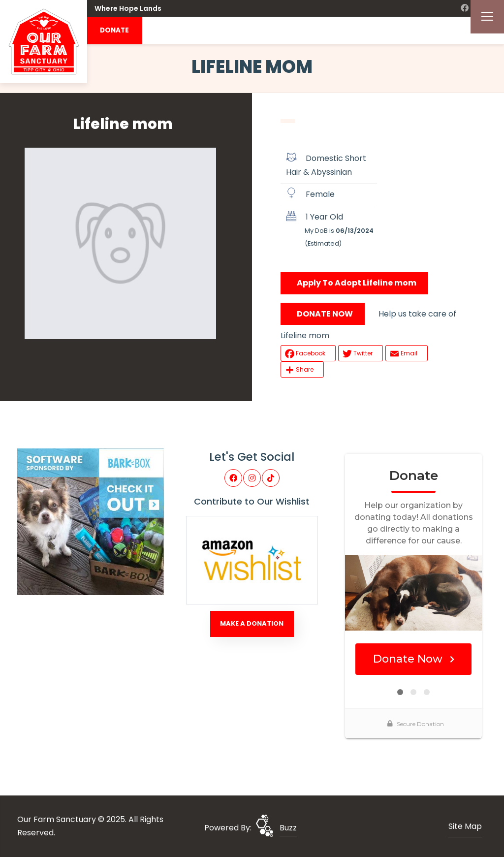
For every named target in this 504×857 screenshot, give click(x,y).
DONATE (114, 30)
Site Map (465, 826)
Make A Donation (252, 623)
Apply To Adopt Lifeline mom (357, 283)
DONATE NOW (325, 314)
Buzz (288, 828)
